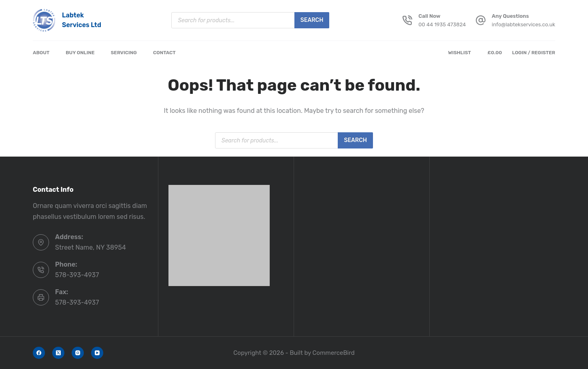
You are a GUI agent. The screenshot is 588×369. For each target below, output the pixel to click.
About (41, 53)
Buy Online (80, 53)
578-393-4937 (77, 275)
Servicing (124, 53)
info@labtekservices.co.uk (523, 24)
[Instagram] (78, 353)
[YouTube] (97, 353)
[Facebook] (39, 353)
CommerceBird (334, 353)
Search (312, 20)
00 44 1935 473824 (442, 24)
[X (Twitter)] (58, 353)
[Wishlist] (461, 53)
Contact (164, 53)
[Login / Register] (534, 53)
